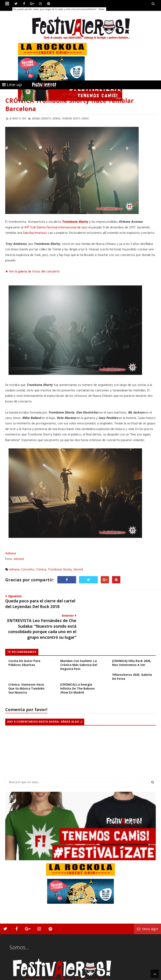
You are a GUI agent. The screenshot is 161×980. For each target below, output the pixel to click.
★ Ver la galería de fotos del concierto (32, 272)
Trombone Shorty (75, 222)
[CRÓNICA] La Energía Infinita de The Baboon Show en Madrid (77, 669)
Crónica (41, 569)
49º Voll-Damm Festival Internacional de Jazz (56, 228)
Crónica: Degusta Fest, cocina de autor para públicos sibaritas (25, 641)
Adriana (11, 554)
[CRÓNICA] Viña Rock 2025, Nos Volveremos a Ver (132, 643)
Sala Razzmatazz (35, 233)
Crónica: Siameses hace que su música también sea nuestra (26, 669)
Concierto (28, 569)
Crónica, (57, 118)
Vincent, (85, 118)
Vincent (19, 559)
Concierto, (46, 118)
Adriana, (36, 118)
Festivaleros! (13, 976)
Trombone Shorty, (71, 118)
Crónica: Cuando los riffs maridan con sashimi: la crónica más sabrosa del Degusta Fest (79, 643)
